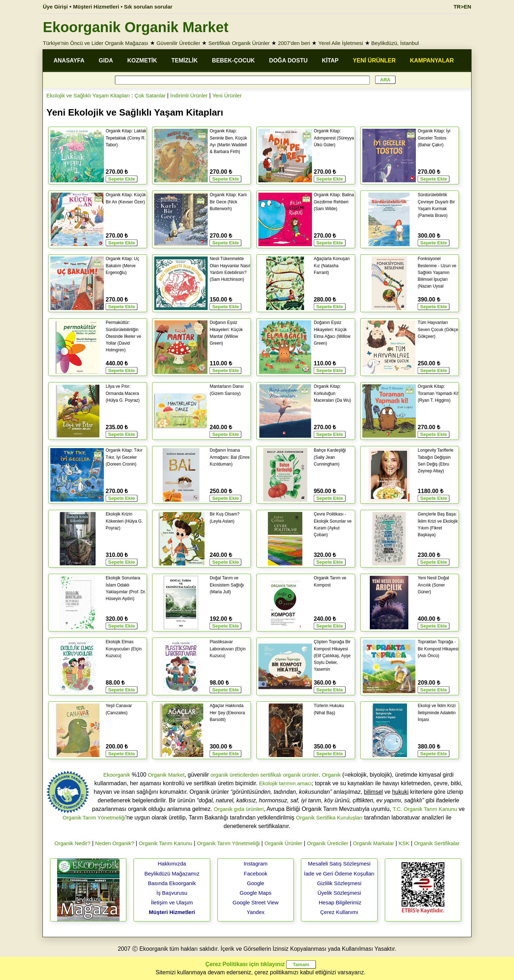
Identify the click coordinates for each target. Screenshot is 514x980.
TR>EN (462, 7)
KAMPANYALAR (432, 60)
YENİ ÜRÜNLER (374, 60)
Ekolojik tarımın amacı (286, 783)
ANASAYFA (69, 60)
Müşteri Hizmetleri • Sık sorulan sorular (123, 7)
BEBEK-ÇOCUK (233, 60)
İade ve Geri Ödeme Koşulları (339, 874)
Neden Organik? (115, 843)
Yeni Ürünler (227, 95)
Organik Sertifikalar (437, 843)
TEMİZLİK (185, 60)
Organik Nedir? (73, 843)
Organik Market (166, 775)
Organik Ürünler (283, 843)
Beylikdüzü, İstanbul (395, 43)
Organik (331, 775)
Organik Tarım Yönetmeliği (94, 817)
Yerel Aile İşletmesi (341, 43)
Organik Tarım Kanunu (166, 843)
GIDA (106, 60)
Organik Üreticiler (328, 843)
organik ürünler (301, 775)
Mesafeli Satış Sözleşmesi (339, 864)
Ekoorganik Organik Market (136, 27)
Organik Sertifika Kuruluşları (329, 817)
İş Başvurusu (172, 893)
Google (256, 883)
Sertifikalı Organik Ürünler (239, 43)
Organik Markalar (374, 843)
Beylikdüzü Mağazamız (172, 874)
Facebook (256, 874)
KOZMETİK (142, 60)
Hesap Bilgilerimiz (340, 902)
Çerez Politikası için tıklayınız (245, 964)
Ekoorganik (117, 775)
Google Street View (255, 902)
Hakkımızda (172, 864)
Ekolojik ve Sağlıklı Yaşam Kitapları (88, 95)
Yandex (256, 912)
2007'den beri (294, 43)
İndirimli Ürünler (189, 95)
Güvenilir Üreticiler (178, 43)
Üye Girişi (55, 7)
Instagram (256, 864)
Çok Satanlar (150, 95)
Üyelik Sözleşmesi (339, 893)
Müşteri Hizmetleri (172, 912)
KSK (404, 843)
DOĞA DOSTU (288, 60)
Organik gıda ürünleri (239, 809)
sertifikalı (271, 775)
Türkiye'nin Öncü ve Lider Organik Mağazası (96, 43)
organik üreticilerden (235, 775)
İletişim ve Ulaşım (172, 902)
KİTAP (330, 60)
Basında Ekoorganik (172, 883)
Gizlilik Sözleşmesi (339, 883)
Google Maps (255, 893)
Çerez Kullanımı (339, 912)
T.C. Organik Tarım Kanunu (425, 809)
